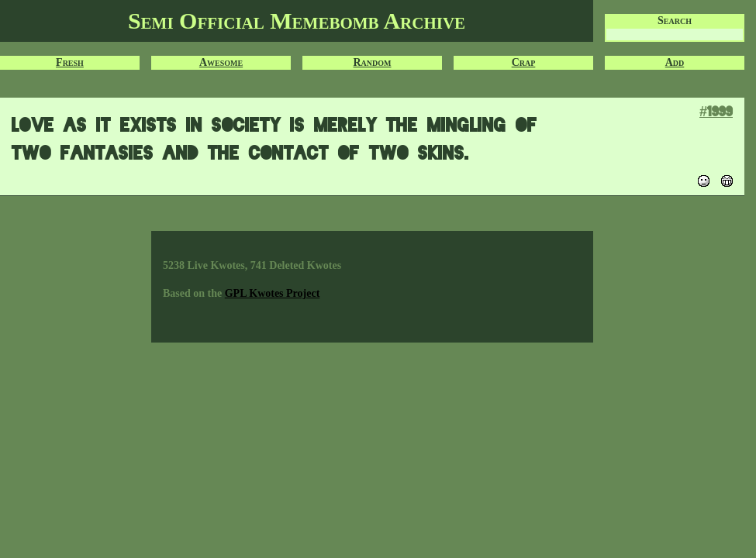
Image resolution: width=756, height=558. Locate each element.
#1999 (716, 111)
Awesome (221, 62)
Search (675, 21)
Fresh (70, 62)
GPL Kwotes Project (273, 293)
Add (675, 62)
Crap (524, 62)
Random (373, 62)
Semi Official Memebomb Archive (297, 21)
